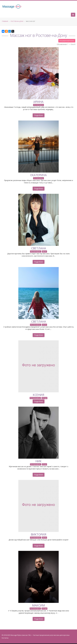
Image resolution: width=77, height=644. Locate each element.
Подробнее (39, 115)
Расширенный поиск (67, 41)
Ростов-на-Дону (17, 21)
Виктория (39, 534)
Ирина (38, 102)
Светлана (39, 248)
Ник (38, 461)
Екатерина (39, 175)
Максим (38, 605)
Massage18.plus (16, 635)
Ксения (38, 395)
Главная (5, 21)
